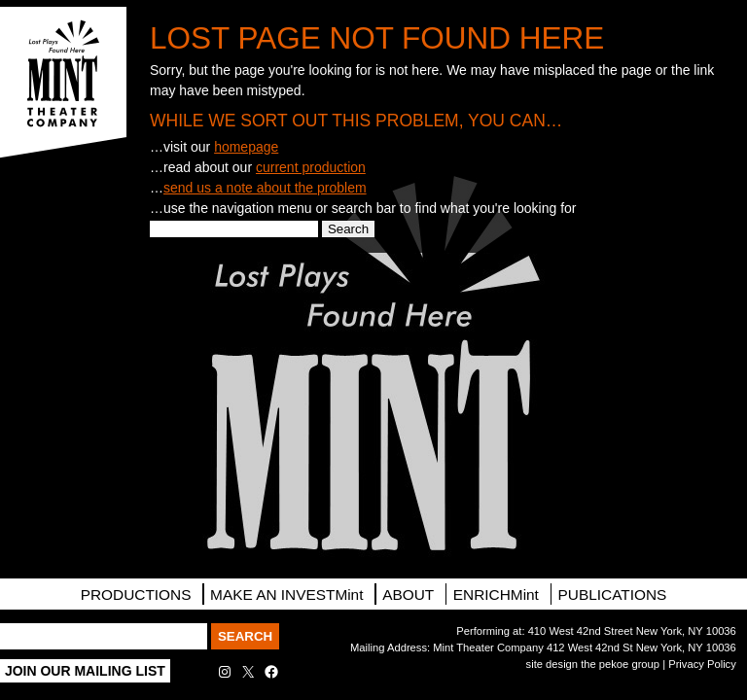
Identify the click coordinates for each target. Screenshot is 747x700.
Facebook (63, 403)
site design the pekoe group (593, 664)
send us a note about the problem (265, 188)
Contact (63, 349)
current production (311, 167)
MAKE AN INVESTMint (286, 595)
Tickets (63, 188)
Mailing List (63, 242)
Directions (63, 296)
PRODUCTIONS (136, 595)
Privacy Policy (702, 664)
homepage (246, 147)
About (408, 595)
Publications (613, 595)
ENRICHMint (496, 595)
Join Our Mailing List (85, 671)
